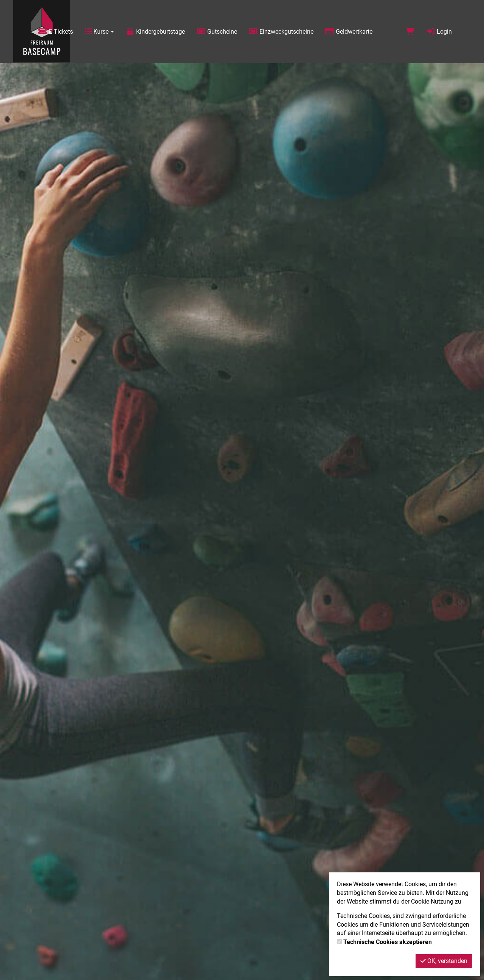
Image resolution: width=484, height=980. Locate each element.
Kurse (99, 32)
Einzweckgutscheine (281, 32)
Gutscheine (217, 32)
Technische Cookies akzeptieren (388, 942)
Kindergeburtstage (155, 32)
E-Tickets (55, 32)
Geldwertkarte (349, 32)
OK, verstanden (444, 961)
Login (439, 32)
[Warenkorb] (410, 32)
